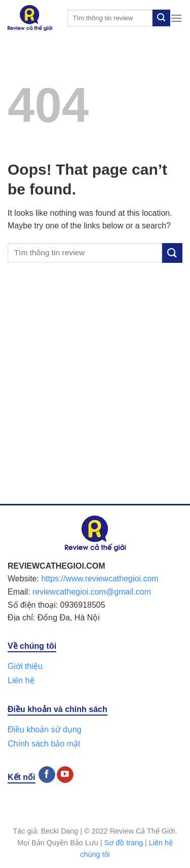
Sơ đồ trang (124, 843)
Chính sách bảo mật (44, 744)
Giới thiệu (25, 666)
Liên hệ (21, 680)
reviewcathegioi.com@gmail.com (92, 592)
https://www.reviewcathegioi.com (100, 579)
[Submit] (161, 18)
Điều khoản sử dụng (45, 729)
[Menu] (176, 18)
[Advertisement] (95, 394)
